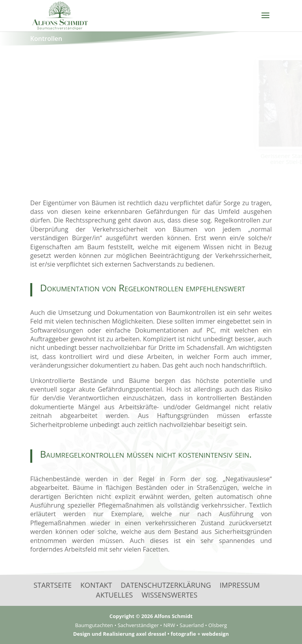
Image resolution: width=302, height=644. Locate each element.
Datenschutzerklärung (166, 585)
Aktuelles (114, 595)
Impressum (240, 585)
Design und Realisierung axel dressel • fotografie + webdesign (151, 634)
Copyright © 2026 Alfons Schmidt (151, 616)
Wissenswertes (169, 595)
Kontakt (96, 585)
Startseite (52, 585)
